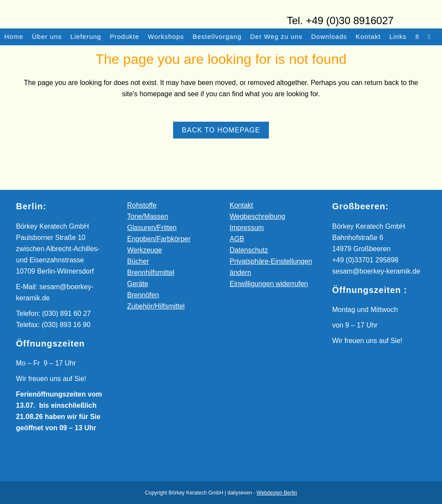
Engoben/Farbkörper (159, 239)
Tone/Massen (148, 216)
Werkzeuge (145, 250)
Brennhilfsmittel (151, 272)
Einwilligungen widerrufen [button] (269, 284)
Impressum (247, 228)
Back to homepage (221, 130)
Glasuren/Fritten (152, 228)
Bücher (138, 261)
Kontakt (241, 205)
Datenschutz (249, 250)
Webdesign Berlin (277, 493)
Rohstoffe (142, 205)
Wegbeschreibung (257, 216)
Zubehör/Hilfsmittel (156, 306)
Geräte (138, 284)
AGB (237, 239)
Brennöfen (143, 295)
